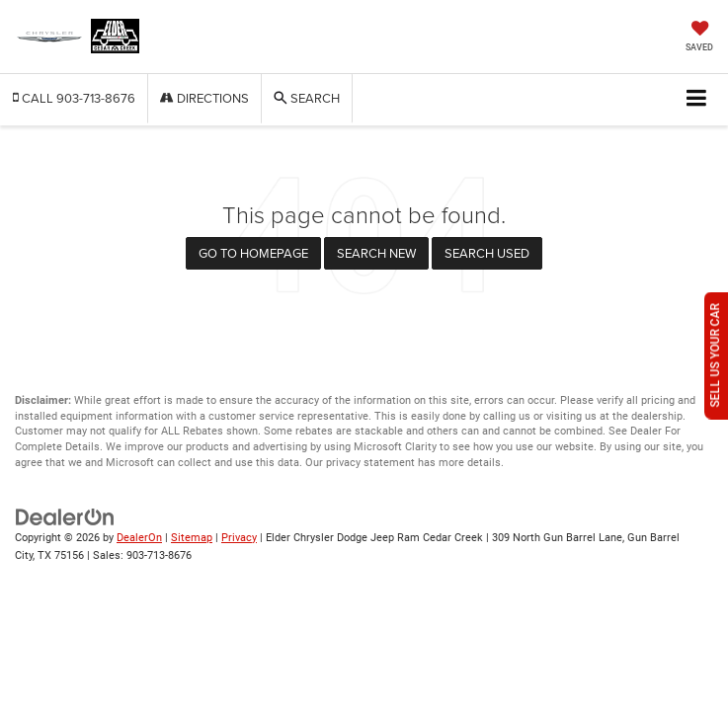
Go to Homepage (253, 253)
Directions (204, 98)
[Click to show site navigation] (697, 99)
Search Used (487, 253)
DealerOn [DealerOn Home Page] (139, 538)
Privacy (239, 538)
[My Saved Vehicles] (699, 38)
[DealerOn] (65, 516)
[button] (74, 98)
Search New (376, 253)
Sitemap (192, 538)
